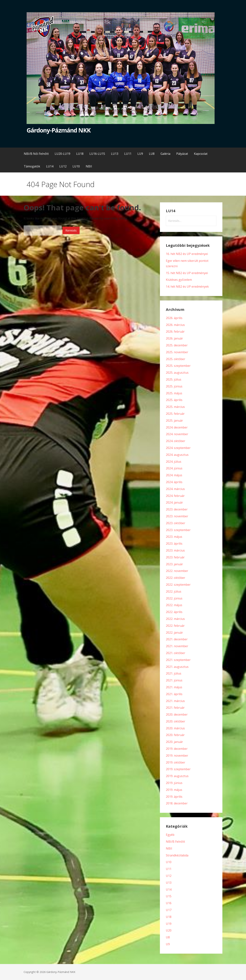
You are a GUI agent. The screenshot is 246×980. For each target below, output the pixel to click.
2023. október (176, 523)
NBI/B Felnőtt (175, 842)
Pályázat (182, 154)
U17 (169, 910)
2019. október (176, 762)
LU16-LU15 (97, 154)
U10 (169, 862)
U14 (169, 890)
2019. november (177, 756)
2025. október (176, 359)
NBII (89, 166)
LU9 (140, 154)
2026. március (175, 325)
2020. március (175, 728)
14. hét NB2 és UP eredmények (187, 287)
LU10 (76, 166)
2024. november (177, 434)
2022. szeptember (178, 585)
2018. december (177, 803)
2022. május (174, 605)
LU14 (50, 166)
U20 (169, 930)
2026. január (174, 338)
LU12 (63, 166)
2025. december (177, 345)
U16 (169, 903)
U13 (169, 883)
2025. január (174, 421)
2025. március (175, 407)
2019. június (174, 783)
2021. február (175, 708)
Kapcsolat (201, 154)
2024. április (174, 482)
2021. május (174, 687)
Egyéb (170, 835)
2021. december (177, 639)
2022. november (177, 571)
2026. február (175, 331)
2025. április (174, 400)
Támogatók (32, 166)
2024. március (175, 489)
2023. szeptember (178, 530)
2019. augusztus (177, 776)
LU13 (115, 154)
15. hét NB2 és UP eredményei (187, 273)
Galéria (165, 154)
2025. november (177, 352)
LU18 (80, 154)
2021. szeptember (178, 660)
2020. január (174, 742)
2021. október (176, 653)
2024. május (174, 475)
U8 (168, 937)
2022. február (175, 626)
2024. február (175, 496)
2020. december (177, 714)
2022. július (174, 591)
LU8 (152, 154)
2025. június (174, 386)
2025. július (174, 379)
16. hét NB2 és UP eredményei (187, 254)
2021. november (177, 646)
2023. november (177, 516)
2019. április (174, 797)
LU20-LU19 (62, 154)
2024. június (174, 468)
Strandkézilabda (177, 855)
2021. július (174, 673)
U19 (169, 924)
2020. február (175, 735)
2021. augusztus (177, 667)
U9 (168, 944)
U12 (169, 876)
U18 (169, 917)
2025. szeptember (178, 366)
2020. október (176, 721)
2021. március (175, 701)
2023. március (175, 550)
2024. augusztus (177, 455)
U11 (169, 869)
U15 (169, 896)
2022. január (174, 633)
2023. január (174, 564)
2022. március (175, 619)
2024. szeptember (178, 448)
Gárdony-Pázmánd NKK (59, 130)
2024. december (177, 427)
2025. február (175, 414)
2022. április (174, 612)
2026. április (174, 318)
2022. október (176, 578)
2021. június (174, 680)
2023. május (174, 537)
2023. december (177, 509)
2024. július (174, 462)
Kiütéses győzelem (179, 280)
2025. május (174, 393)
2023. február (175, 557)
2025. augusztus (177, 373)
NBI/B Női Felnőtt (36, 154)
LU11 (128, 154)
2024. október (176, 441)
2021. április (174, 694)
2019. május (174, 790)
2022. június (174, 598)
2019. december (177, 749)
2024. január (174, 502)
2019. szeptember (178, 769)
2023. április (174, 544)
